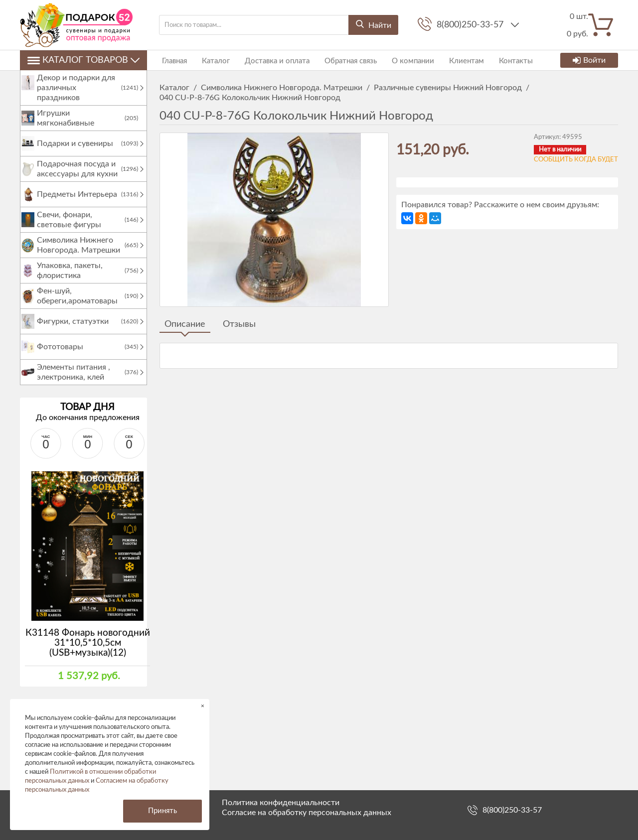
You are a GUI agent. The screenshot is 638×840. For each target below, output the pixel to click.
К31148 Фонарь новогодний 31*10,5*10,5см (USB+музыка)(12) (88, 653)
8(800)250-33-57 (471, 25)
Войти (589, 60)
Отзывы (239, 324)
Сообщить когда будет (576, 160)
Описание (185, 324)
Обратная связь (341, 60)
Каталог (211, 60)
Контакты (498, 60)
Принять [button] (162, 811)
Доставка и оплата (270, 60)
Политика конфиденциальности (281, 803)
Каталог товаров (83, 60)
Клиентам (452, 60)
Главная (172, 60)
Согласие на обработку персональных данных (307, 813)
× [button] (203, 706)
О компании (400, 60)
